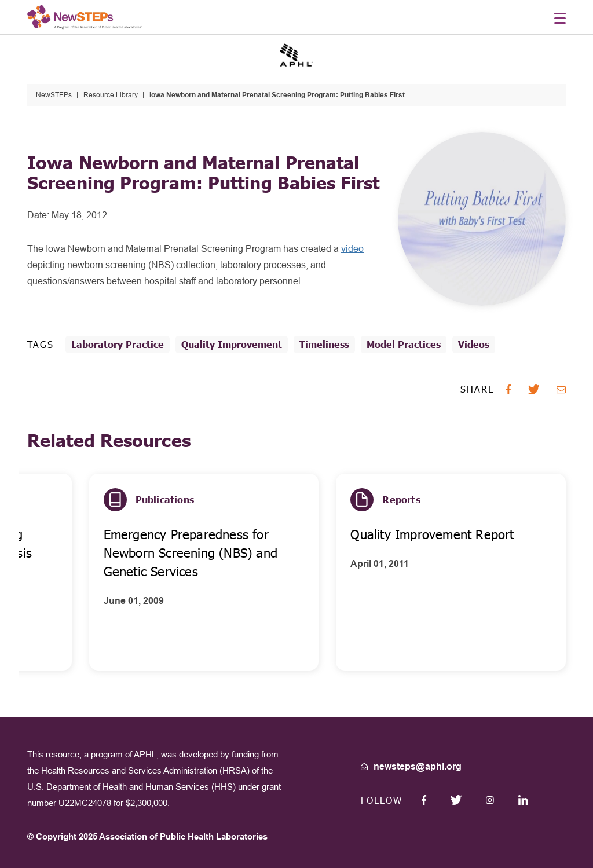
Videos (474, 344)
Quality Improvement (232, 344)
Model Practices (404, 344)
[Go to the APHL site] (296, 54)
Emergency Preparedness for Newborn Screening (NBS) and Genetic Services (376, 553)
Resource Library (111, 95)
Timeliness (324, 344)
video (352, 249)
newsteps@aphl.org (418, 766)
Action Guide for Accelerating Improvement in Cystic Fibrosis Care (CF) (129, 553)
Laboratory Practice (118, 344)
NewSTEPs (54, 95)
